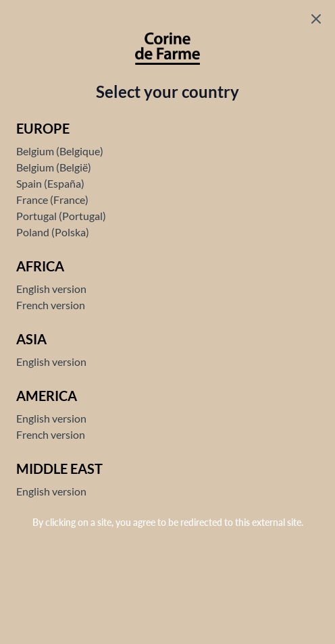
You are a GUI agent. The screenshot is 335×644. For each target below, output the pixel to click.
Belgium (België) (54, 167)
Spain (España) (50, 183)
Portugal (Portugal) (61, 216)
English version (51, 289)
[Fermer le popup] (316, 19)
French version (51, 305)
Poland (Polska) (53, 232)
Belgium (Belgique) (60, 151)
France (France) (52, 199)
